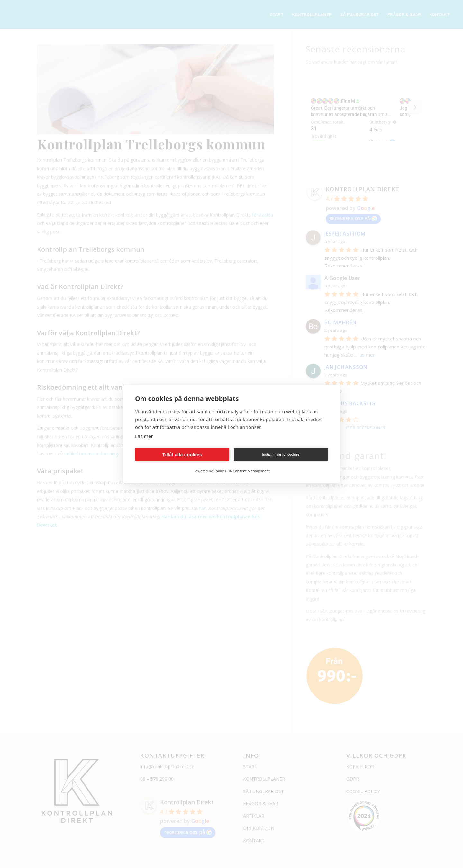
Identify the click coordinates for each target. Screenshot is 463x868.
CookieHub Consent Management (242, 471)
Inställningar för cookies (281, 454)
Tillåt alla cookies (182, 454)
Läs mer (144, 436)
